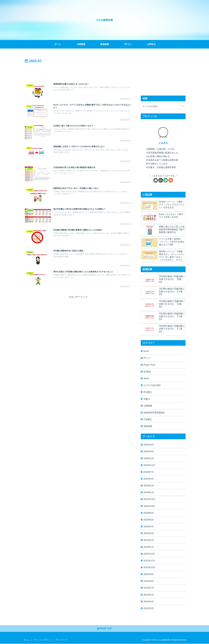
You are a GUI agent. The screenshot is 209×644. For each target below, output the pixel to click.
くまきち (163, 143)
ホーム (27, 640)
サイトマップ (61, 640)
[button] (183, 106)
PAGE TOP (104, 629)
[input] (163, 106)
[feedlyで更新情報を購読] (166, 180)
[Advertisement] (78, 71)
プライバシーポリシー (43, 640)
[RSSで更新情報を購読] (171, 180)
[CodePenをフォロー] (161, 180)
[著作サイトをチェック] (156, 180)
